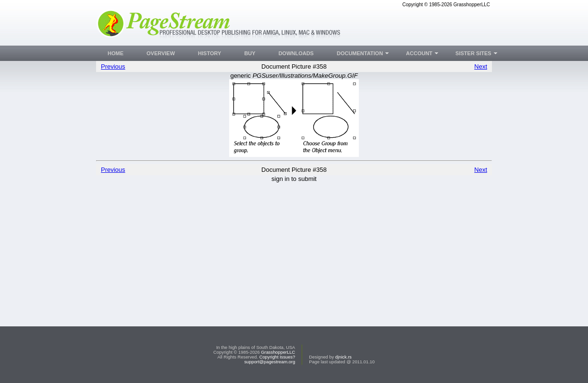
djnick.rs (343, 357)
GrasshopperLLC (278, 352)
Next (481, 66)
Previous (113, 66)
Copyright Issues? (277, 357)
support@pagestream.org (269, 362)
